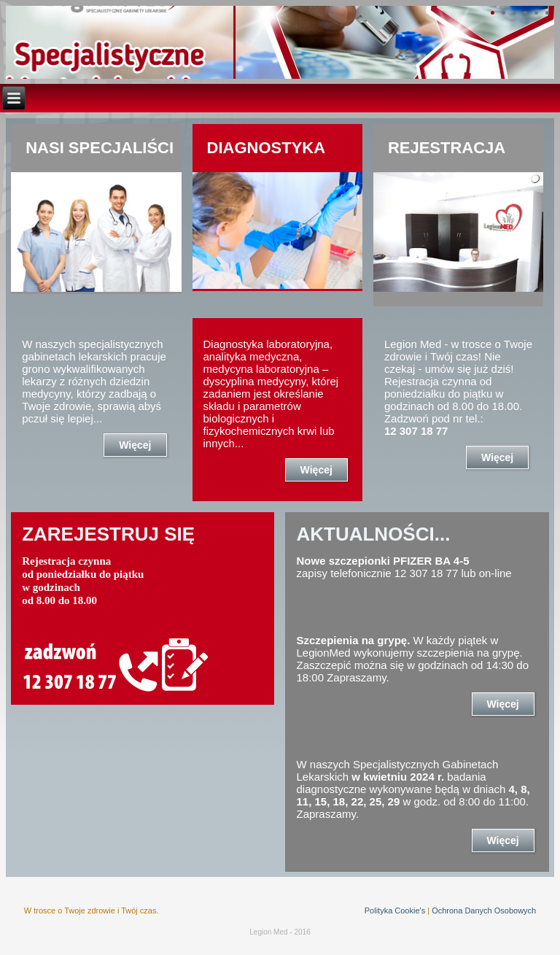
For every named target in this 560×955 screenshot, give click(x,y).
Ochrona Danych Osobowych (484, 910)
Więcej (135, 445)
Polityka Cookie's (395, 910)
